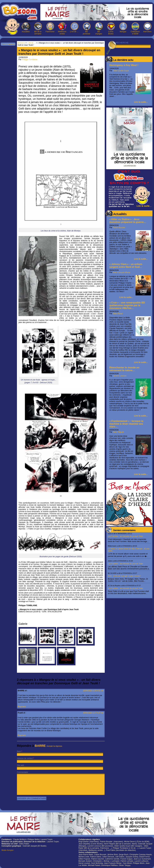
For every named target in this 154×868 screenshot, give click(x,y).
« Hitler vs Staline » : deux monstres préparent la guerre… (128, 221)
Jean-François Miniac (122, 272)
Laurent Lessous (120, 376)
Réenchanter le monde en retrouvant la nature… (124, 369)
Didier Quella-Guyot (121, 71)
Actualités (26, 28)
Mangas (123, 28)
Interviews (147, 28)
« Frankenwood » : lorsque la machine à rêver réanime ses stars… (126, 424)
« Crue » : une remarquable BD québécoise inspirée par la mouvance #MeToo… (127, 305)
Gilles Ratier (118, 314)
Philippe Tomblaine (30, 60)
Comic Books (111, 29)
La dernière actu (123, 60)
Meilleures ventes (62, 29)
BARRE (40, 746)
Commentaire (22, 772)
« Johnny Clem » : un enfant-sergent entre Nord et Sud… (126, 266)
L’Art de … (74, 28)
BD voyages (99, 29)
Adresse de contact (25, 758)
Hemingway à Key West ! (124, 65)
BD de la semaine (38, 29)
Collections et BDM (135, 29)
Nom (19, 751)
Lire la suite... (141, 102)
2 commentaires (8, 44)
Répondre (22, 707)
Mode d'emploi (8, 850)
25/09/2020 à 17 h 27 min (93, 713)
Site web (20, 765)
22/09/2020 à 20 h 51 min (93, 691)
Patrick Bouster (119, 228)
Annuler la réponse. (55, 746)
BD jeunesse (87, 29)
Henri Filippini (118, 432)
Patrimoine (50, 28)
